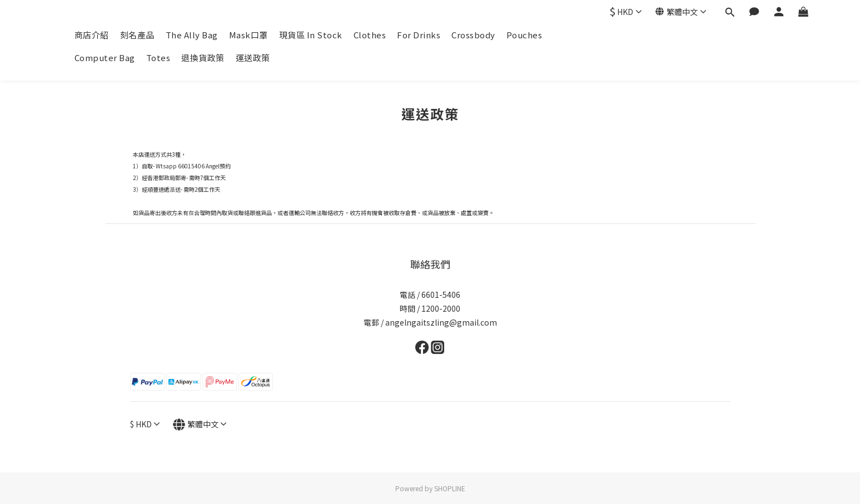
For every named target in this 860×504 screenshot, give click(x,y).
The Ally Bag (192, 35)
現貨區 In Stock (311, 35)
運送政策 (253, 58)
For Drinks (419, 35)
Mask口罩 (248, 35)
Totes (158, 58)
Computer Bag (105, 58)
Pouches (525, 35)
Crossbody (473, 35)
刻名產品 (137, 35)
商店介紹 (92, 35)
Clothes (370, 35)
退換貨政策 (203, 58)
